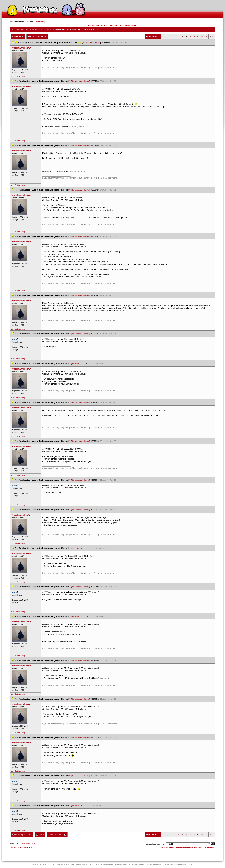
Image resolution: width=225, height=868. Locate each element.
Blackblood (26, 843)
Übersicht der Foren (96, 25)
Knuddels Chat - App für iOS (88, 864)
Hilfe (122, 25)
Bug (50, 29)
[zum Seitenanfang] (18, 76)
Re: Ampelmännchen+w (91, 43)
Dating (141, 864)
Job (190, 864)
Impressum (182, 864)
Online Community (153, 864)
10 (202, 37)
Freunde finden (107, 864)
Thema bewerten (37, 37)
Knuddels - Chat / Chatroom (186, 847)
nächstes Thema (57, 834)
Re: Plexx (75, 364)
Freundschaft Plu (122, 864)
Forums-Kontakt (167, 847)
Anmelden (39, 22)
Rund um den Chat (38, 29)
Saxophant (35, 843)
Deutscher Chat (40, 864)
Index (40, 834)
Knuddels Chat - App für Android (61, 864)
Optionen (18, 37)
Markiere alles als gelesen (21, 847)
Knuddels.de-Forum (20, 29)
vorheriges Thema (22, 834)
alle (212, 37)
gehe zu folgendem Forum (156, 844)
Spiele (134, 864)
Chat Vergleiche (169, 864)
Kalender (113, 25)
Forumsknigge (132, 25)
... (175, 37)
